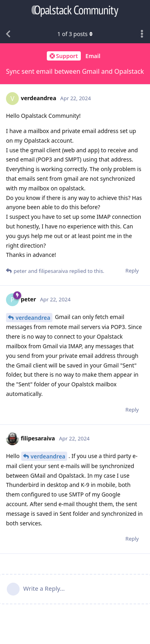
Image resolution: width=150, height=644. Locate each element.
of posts (75, 34)
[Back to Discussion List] (8, 34)
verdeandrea (33, 318)
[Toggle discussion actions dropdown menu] (142, 34)
